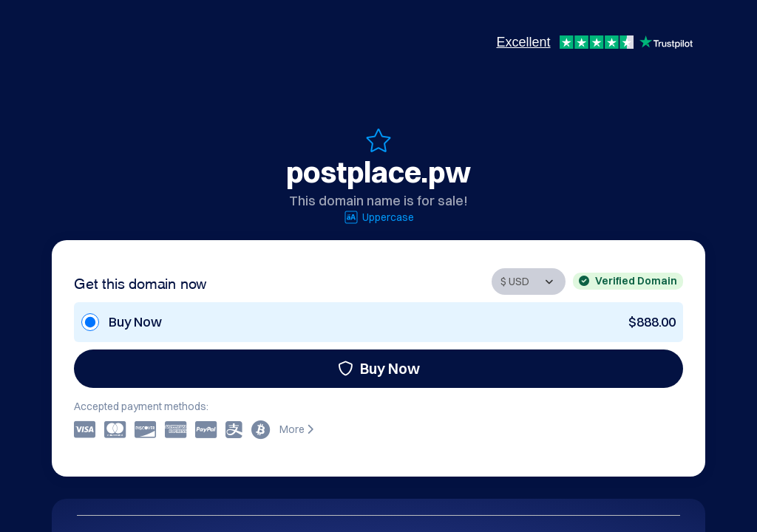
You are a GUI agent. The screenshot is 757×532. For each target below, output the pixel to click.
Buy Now (379, 368)
